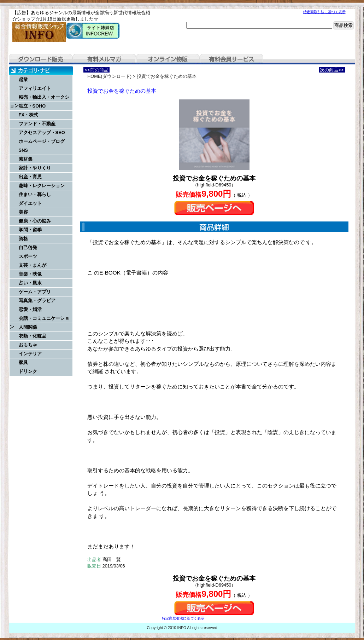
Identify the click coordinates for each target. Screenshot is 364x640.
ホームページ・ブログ (42, 141)
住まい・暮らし (35, 194)
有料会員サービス (231, 59)
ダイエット (30, 203)
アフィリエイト (35, 88)
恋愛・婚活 (30, 309)
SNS (23, 150)
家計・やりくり (35, 168)
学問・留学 (30, 230)
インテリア (30, 354)
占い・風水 (30, 283)
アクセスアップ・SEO (42, 132)
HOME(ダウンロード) (109, 76)
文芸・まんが (33, 265)
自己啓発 (28, 247)
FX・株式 (28, 115)
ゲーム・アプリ (35, 292)
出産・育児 (30, 177)
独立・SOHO (32, 106)
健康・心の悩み (35, 221)
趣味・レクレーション (42, 186)
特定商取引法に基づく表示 (324, 12)
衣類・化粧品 (33, 336)
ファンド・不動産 (37, 124)
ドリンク (28, 371)
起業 (23, 79)
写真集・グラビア (37, 301)
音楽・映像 (30, 274)
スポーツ (28, 256)
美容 (23, 212)
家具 (23, 362)
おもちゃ (28, 345)
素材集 (26, 159)
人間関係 (28, 327)
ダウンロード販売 (41, 59)
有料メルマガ (104, 59)
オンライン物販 (168, 59)
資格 (23, 239)
